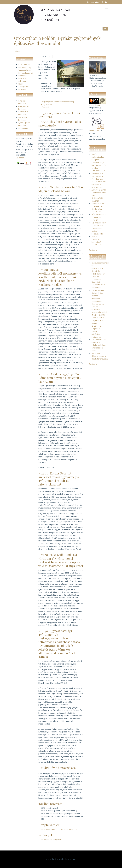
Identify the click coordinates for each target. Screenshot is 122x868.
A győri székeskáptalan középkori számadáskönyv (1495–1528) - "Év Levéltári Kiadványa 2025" (99, 162)
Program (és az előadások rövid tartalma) (57, 102)
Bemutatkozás (24, 65)
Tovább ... (93, 250)
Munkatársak (23, 128)
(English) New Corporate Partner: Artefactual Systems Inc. (97, 331)
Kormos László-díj (26, 73)
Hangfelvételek (47, 105)
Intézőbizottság (24, 67)
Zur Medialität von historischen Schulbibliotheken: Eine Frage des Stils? (99, 345)
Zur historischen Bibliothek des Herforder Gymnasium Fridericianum (98, 296)
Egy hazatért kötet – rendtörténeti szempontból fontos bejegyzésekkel (99, 228)
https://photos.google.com (51, 839)
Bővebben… (21, 158)
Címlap (17, 51)
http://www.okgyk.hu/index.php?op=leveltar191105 (61, 829)
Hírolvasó (22, 89)
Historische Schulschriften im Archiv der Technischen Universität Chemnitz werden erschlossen (98, 279)
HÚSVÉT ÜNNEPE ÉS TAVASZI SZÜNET (99, 217)
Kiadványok (23, 76)
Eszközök (22, 78)
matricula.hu (94, 131)
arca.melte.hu (94, 105)
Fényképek (45, 107)
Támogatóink (24, 87)
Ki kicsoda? (23, 81)
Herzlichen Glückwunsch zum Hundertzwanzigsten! (100, 356)
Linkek (21, 84)
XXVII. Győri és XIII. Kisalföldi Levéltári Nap (99, 193)
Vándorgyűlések (25, 70)
